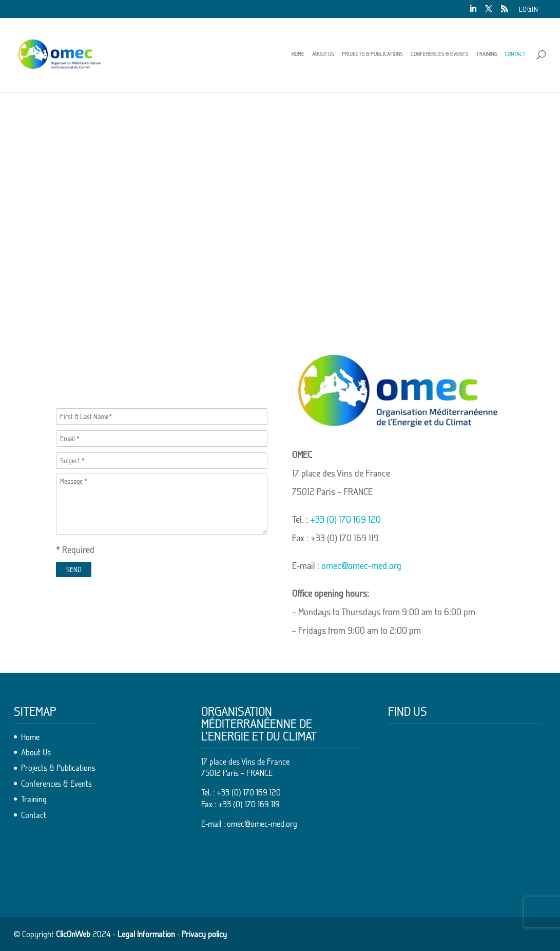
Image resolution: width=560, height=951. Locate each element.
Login (529, 9)
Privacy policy (204, 934)
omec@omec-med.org (361, 566)
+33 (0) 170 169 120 (345, 519)
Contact (515, 54)
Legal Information (146, 934)
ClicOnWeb (73, 934)
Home (298, 54)
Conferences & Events (440, 54)
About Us (323, 54)
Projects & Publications (372, 54)
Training (487, 54)
